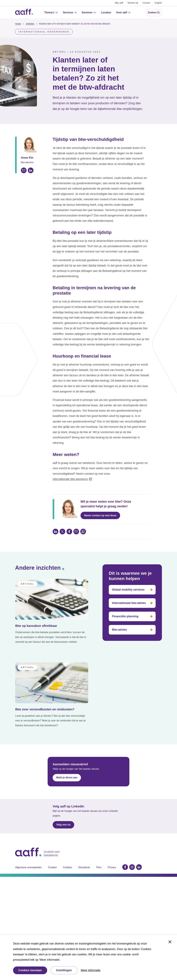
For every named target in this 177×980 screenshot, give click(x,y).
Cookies (67, 861)
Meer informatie (91, 970)
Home (18, 17)
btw (59, 245)
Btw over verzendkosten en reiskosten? (45, 703)
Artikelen (30, 17)
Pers (99, 861)
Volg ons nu (63, 818)
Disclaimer (84, 861)
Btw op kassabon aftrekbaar (36, 620)
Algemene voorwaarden (28, 861)
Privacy (112, 861)
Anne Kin (27, 151)
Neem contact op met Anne (100, 509)
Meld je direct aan (67, 771)
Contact (52, 861)
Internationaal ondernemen (44, 25)
